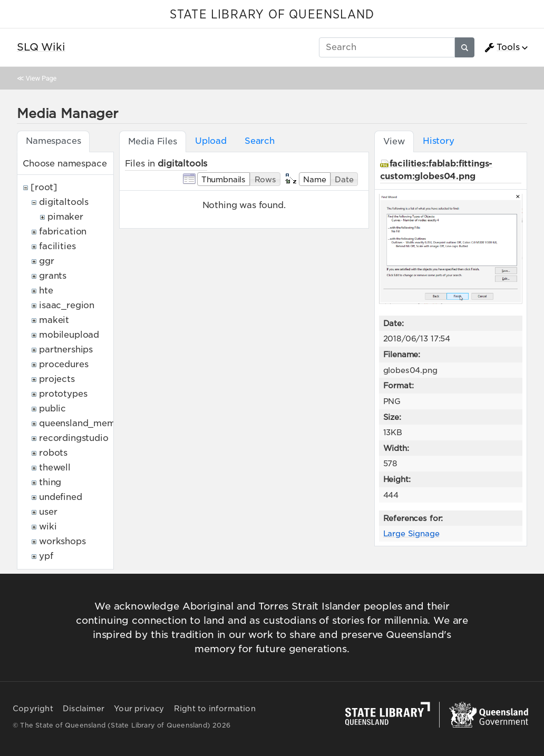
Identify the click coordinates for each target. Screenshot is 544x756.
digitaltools (64, 202)
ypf (46, 556)
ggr (47, 261)
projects (57, 379)
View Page (41, 78)
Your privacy (139, 709)
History (439, 141)
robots (53, 453)
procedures (64, 364)
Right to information (215, 709)
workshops (62, 541)
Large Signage (411, 533)
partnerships (66, 350)
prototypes (63, 394)
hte (46, 291)
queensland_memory (84, 423)
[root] (44, 187)
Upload (211, 141)
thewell (55, 468)
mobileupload (69, 335)
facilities (57, 246)
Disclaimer (84, 709)
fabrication (63, 232)
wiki (48, 527)
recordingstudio (74, 438)
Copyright (33, 709)
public (52, 409)
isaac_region (67, 305)
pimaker (65, 217)
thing (50, 482)
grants (53, 276)
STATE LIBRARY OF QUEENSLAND (272, 15)
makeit (54, 320)
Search (260, 141)
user (48, 512)
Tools (502, 47)
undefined (61, 497)
